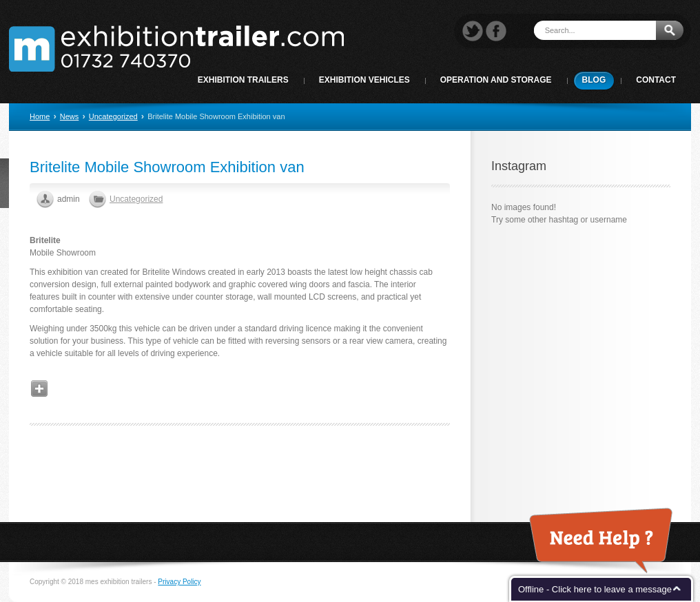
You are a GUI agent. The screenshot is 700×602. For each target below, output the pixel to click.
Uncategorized (113, 116)
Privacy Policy (179, 582)
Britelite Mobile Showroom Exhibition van (167, 167)
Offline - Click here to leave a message (595, 589)
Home (40, 116)
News (70, 116)
